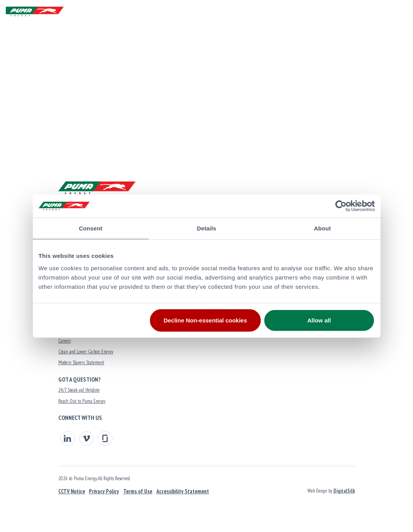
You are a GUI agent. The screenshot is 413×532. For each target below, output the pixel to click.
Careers (65, 341)
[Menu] (399, 12)
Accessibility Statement (183, 491)
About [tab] (323, 228)
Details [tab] (207, 228)
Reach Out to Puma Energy (82, 401)
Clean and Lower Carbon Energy (86, 352)
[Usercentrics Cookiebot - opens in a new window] (341, 206)
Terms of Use (138, 491)
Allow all (319, 320)
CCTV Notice (72, 491)
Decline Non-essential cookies (205, 320)
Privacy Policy (104, 491)
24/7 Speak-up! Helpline (79, 390)
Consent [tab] (91, 228)
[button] (381, 12)
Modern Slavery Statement (81, 362)
